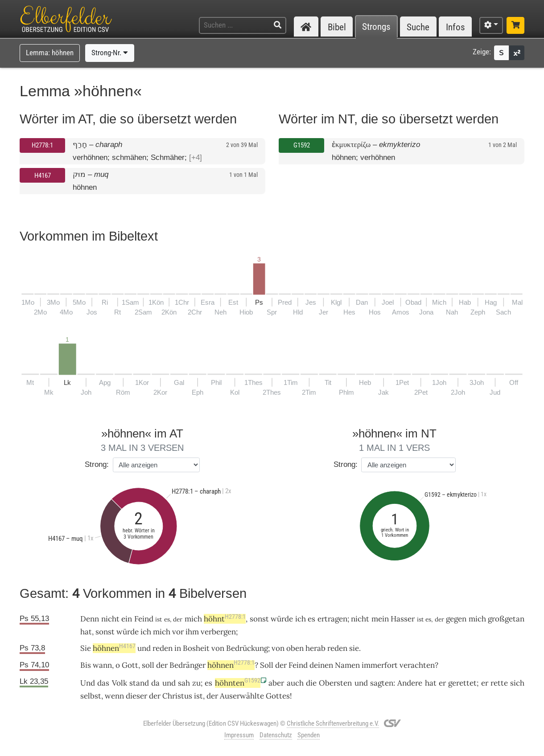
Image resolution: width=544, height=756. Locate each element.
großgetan (506, 619)
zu (196, 683)
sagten (382, 683)
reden (163, 648)
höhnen (114, 648)
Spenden (309, 735)
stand (139, 683)
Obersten (335, 683)
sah (184, 683)
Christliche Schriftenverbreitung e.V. (333, 723)
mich (477, 619)
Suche (418, 27)
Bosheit (196, 648)
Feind (144, 619)
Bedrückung (247, 648)
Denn (90, 619)
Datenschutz (276, 735)
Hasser (403, 619)
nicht (110, 619)
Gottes (278, 696)
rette (499, 683)
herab (315, 648)
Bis (86, 665)
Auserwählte (242, 696)
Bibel (337, 27)
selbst (91, 696)
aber (276, 683)
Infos (455, 27)
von (278, 648)
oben (295, 648)
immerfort (380, 665)
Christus (177, 696)
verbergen (218, 632)
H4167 (43, 176)
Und (88, 683)
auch (295, 683)
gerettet (462, 683)
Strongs (376, 27)
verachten (417, 665)
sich (517, 683)
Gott (130, 665)
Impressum (239, 735)
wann (102, 665)
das (103, 683)
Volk (120, 683)
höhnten (238, 683)
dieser (136, 696)
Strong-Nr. (110, 53)
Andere (410, 683)
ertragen (332, 619)
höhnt (225, 619)
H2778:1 (42, 145)
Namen (347, 665)
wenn (114, 696)
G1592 (302, 145)
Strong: (97, 464)
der (155, 696)
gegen (456, 619)
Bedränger (188, 665)
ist (198, 696)
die (311, 683)
